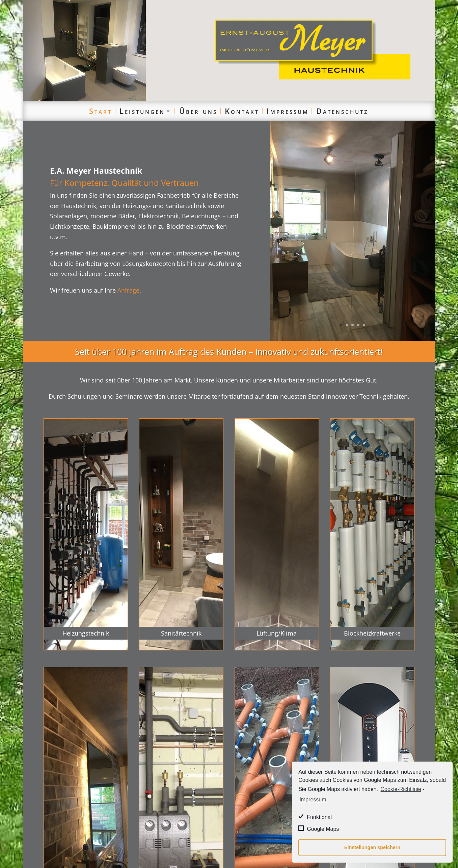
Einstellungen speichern (372, 847)
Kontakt (242, 111)
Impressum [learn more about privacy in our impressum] (313, 800)
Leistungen (142, 111)
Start (101, 111)
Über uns (198, 111)
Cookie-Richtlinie (401, 789)
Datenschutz (342, 111)
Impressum (288, 111)
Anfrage (128, 290)
